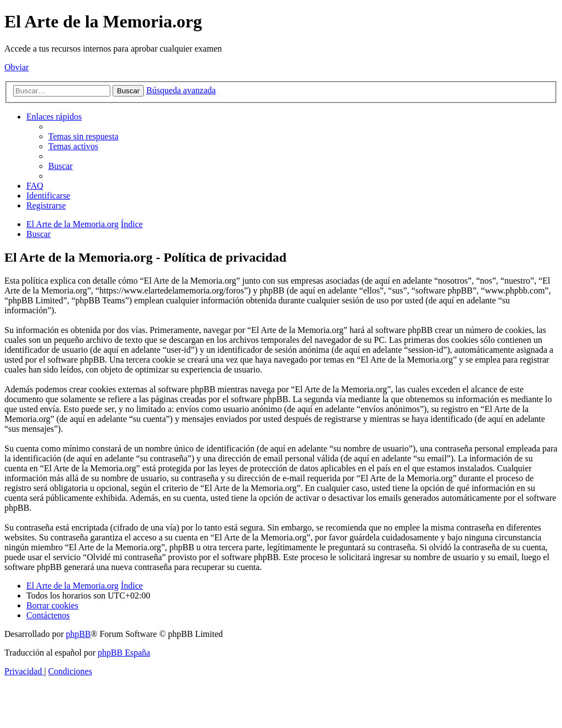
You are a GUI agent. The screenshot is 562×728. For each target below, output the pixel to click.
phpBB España (124, 653)
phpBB (78, 634)
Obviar (16, 67)
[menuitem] (83, 136)
